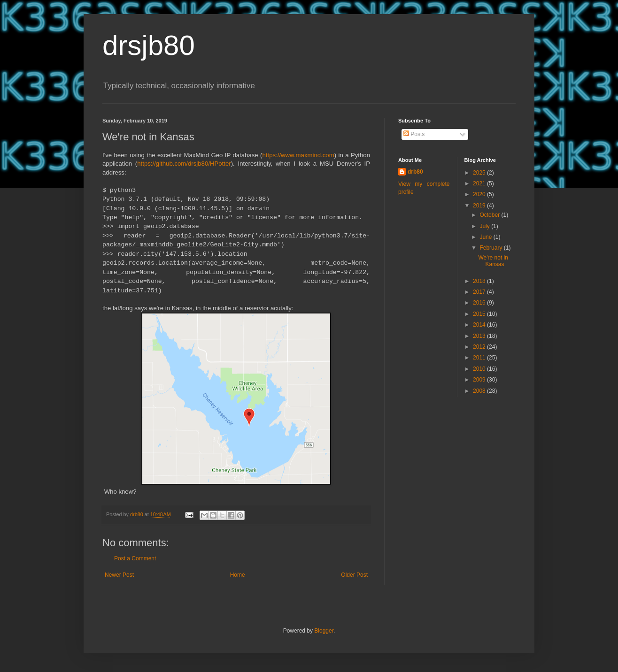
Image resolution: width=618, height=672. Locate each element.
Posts (414, 134)
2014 (480, 325)
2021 (480, 183)
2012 (480, 347)
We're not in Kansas (493, 261)
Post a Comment (135, 558)
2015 (480, 314)
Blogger (324, 631)
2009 (480, 380)
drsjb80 (149, 45)
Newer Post (119, 575)
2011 (480, 358)
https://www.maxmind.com (298, 155)
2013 (480, 336)
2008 (480, 391)
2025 (480, 173)
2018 (480, 281)
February (491, 248)
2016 (480, 303)
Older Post (354, 575)
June (486, 237)
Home (238, 575)
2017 (480, 292)
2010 (480, 369)
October (490, 215)
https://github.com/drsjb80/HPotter (184, 164)
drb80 (415, 172)
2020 (480, 194)
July (485, 226)
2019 (480, 206)
